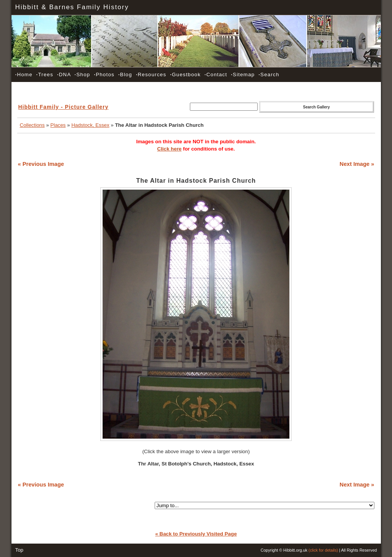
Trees (45, 75)
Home (24, 75)
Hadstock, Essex (90, 125)
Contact (216, 75)
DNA (64, 75)
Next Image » (357, 164)
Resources (151, 75)
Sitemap (243, 75)
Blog (125, 75)
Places (58, 125)
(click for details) (323, 550)
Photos (104, 75)
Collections (32, 125)
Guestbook (185, 75)
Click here (170, 149)
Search (269, 75)
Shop (82, 75)
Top (20, 550)
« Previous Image (41, 164)
